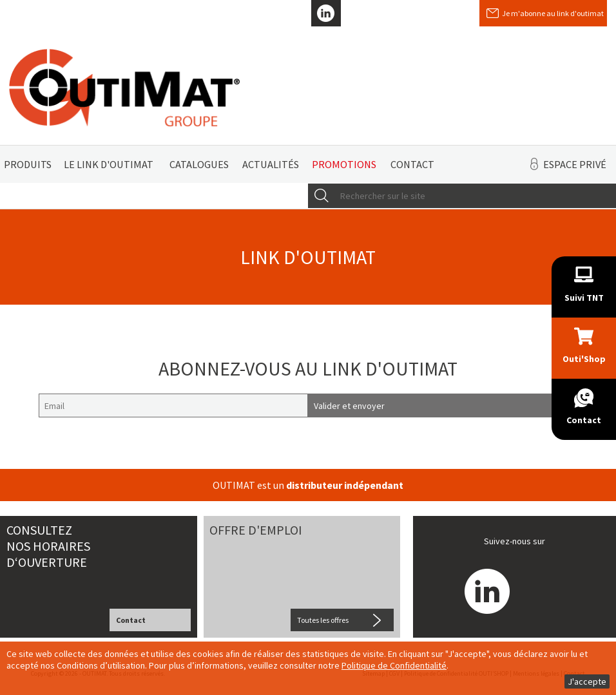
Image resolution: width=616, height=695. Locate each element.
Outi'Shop (584, 359)
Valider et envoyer (349, 406)
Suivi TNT (584, 298)
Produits (28, 164)
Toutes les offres (323, 620)
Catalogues (199, 164)
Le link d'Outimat (109, 164)
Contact (412, 164)
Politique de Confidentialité (394, 665)
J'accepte (587, 681)
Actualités (271, 164)
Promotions (344, 164)
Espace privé (575, 164)
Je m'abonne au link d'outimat (553, 13)
